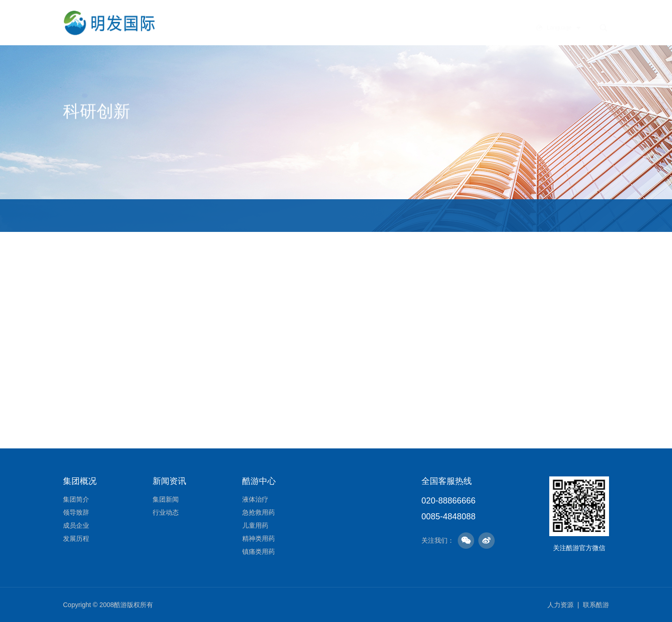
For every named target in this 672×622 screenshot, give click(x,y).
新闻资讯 (357, 27)
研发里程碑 (338, 215)
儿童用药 (255, 525)
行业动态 (166, 512)
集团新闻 (166, 499)
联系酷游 (596, 605)
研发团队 (177, 215)
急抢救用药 (259, 512)
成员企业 (76, 525)
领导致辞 (76, 512)
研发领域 (252, 215)
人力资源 (560, 605)
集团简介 (76, 499)
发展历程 (76, 538)
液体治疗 (255, 499)
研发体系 (105, 215)
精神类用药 (259, 538)
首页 (219, 26)
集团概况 (260, 26)
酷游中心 (406, 32)
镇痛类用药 (259, 552)
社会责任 (454, 48)
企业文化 (308, 26)
